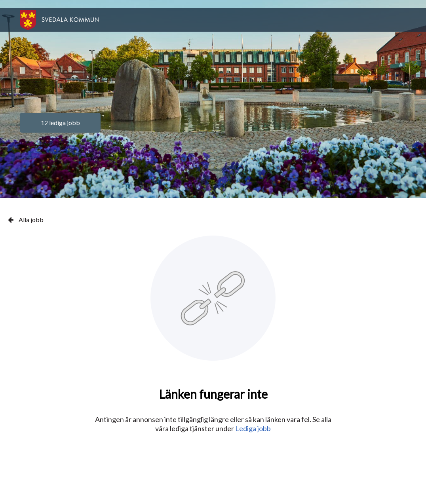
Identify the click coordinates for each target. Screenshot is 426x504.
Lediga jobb (253, 428)
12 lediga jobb (60, 123)
